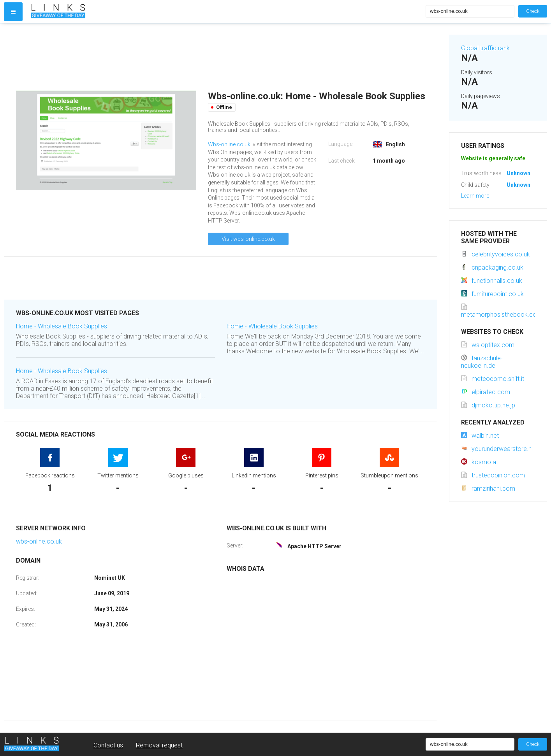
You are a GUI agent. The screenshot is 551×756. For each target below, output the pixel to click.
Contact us (108, 745)
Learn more (475, 196)
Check (533, 11)
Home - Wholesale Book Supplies (62, 326)
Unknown (518, 173)
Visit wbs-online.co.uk (248, 239)
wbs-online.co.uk (39, 541)
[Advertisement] (221, 52)
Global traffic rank (485, 48)
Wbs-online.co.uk (229, 144)
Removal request (159, 745)
